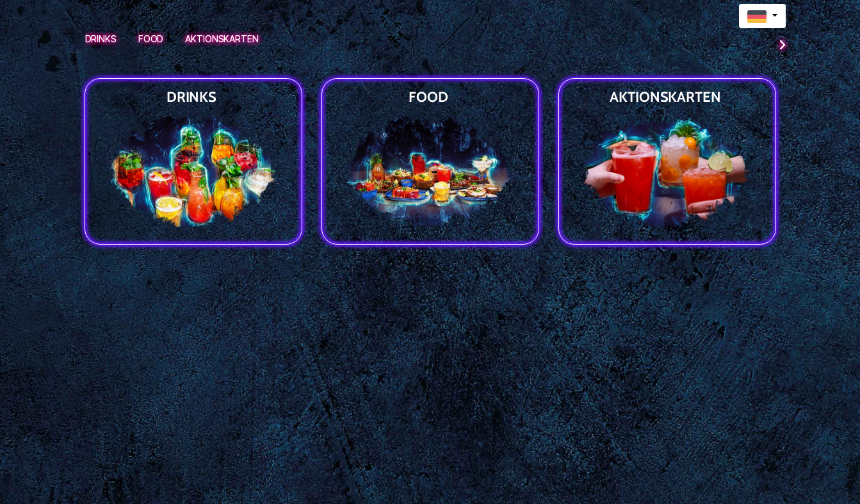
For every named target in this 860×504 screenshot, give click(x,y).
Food (151, 39)
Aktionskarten (222, 39)
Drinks (101, 39)
